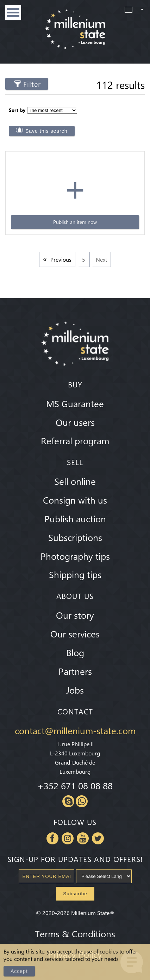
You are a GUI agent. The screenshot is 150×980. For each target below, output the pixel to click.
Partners (75, 671)
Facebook (52, 838)
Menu (13, 13)
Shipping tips (75, 574)
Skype (68, 801)
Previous (61, 259)
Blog (75, 652)
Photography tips (75, 556)
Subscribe (75, 894)
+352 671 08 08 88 (75, 785)
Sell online (75, 481)
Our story (75, 615)
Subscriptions (75, 537)
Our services (75, 634)
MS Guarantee (75, 403)
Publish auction (75, 518)
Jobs (75, 690)
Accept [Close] (19, 971)
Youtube (83, 838)
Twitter (98, 838)
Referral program (75, 440)
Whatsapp (82, 801)
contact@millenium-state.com (75, 730)
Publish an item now (75, 222)
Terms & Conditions (75, 933)
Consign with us (75, 500)
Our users (75, 422)
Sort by (17, 110)
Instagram (68, 838)
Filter (32, 84)
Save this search (46, 131)
